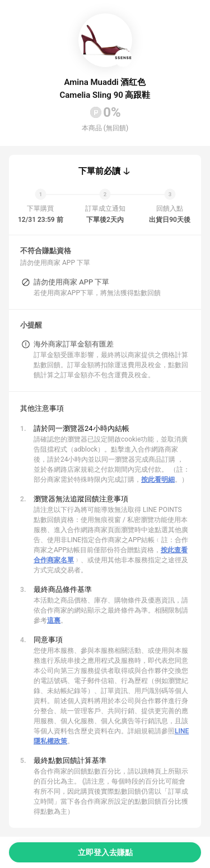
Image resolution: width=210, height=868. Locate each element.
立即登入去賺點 (105, 852)
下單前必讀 (99, 171)
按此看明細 (158, 480)
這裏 (54, 620)
